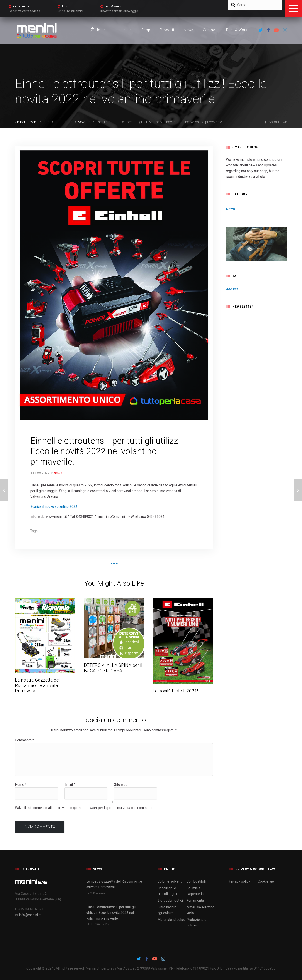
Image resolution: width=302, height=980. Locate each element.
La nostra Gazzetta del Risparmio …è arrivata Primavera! (37, 685)
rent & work (113, 6)
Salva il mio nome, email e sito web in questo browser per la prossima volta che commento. (85, 808)
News (188, 30)
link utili (68, 6)
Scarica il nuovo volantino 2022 (54, 507)
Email (70, 785)
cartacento (21, 6)
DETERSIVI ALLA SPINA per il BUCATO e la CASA (113, 668)
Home (98, 30)
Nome (21, 785)
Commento (25, 740)
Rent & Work (237, 30)
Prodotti (167, 30)
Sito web (121, 785)
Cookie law (266, 881)
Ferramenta (195, 900)
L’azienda (124, 30)
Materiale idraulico (172, 920)
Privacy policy (239, 881)
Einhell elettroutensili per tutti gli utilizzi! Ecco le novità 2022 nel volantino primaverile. (111, 913)
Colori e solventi (170, 881)
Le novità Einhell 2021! (175, 691)
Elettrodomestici (170, 900)
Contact (210, 30)
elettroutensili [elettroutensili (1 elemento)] (233, 289)
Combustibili (196, 881)
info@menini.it (30, 915)
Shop (146, 30)
